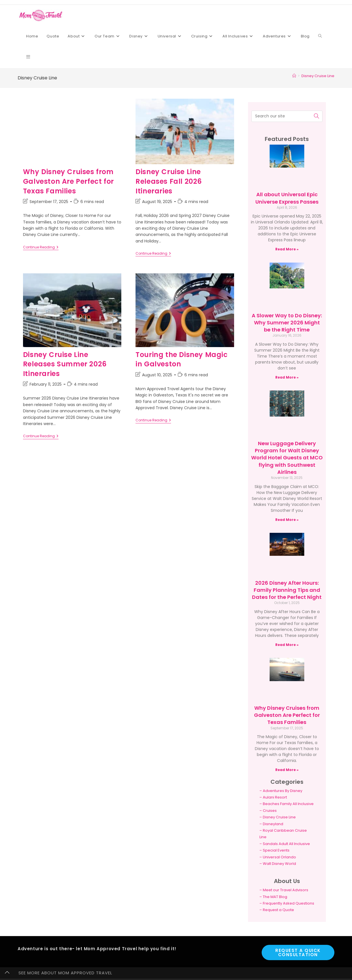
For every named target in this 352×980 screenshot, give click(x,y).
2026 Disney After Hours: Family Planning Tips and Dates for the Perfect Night (287, 590)
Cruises (270, 811)
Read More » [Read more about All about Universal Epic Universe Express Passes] (287, 249)
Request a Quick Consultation (298, 952)
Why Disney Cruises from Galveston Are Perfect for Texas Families (68, 181)
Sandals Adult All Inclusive (286, 844)
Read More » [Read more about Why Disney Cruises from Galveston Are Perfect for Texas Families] (287, 770)
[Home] (294, 76)
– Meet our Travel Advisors (284, 890)
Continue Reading (41, 247)
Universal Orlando (279, 857)
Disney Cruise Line (318, 76)
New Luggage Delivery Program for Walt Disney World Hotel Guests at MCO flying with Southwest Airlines (287, 458)
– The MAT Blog (273, 897)
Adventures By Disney (283, 791)
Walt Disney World (279, 864)
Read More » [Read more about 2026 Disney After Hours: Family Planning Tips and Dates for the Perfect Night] (287, 645)
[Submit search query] (317, 116)
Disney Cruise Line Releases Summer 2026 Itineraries (65, 364)
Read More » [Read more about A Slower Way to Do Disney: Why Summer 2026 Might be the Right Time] (287, 377)
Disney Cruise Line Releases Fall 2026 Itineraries (169, 181)
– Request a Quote (277, 910)
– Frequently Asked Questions (287, 903)
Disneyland (273, 824)
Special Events (276, 850)
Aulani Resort (275, 797)
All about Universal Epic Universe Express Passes (287, 198)
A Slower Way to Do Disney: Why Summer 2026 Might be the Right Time (287, 323)
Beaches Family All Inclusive (288, 804)
